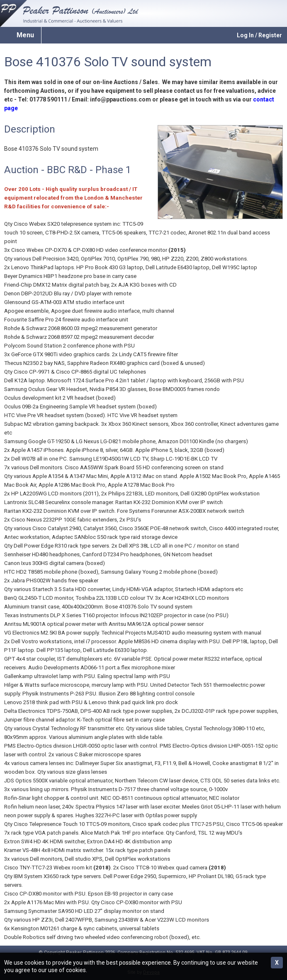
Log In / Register (259, 35)
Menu (25, 35)
